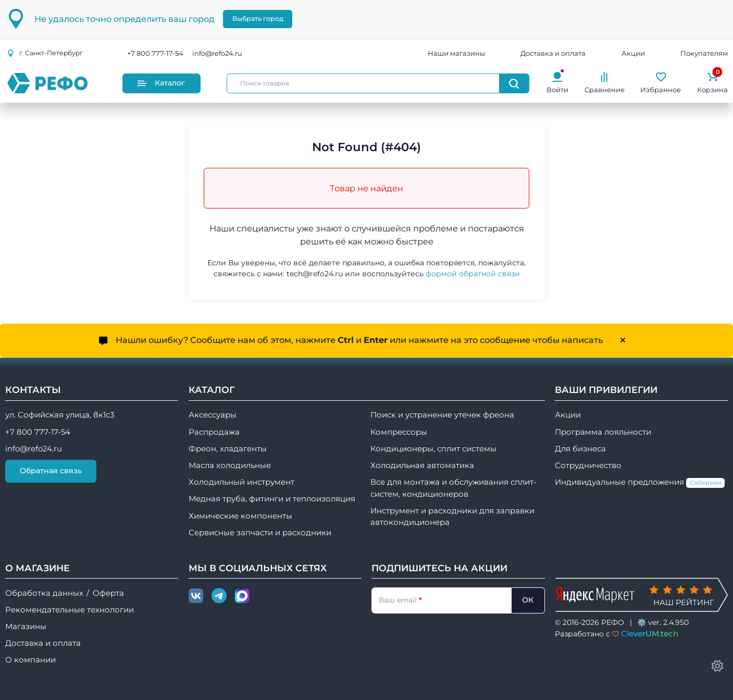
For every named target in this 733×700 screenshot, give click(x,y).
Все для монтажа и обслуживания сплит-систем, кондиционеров (454, 488)
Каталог (161, 83)
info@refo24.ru (217, 53)
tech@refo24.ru (315, 274)
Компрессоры (399, 432)
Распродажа (214, 432)
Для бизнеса (580, 449)
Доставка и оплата (553, 53)
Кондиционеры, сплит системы (433, 449)
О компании (30, 660)
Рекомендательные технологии (70, 610)
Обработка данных (44, 593)
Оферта (108, 593)
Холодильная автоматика (422, 465)
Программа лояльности (603, 432)
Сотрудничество (588, 465)
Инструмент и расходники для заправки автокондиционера (452, 517)
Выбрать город (258, 19)
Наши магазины (456, 53)
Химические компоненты (240, 516)
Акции (633, 53)
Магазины (26, 627)
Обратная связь (51, 471)
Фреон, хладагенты (228, 449)
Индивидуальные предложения (640, 483)
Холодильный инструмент (241, 482)
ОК (528, 600)
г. (45, 53)
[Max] (242, 596)
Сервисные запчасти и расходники (260, 533)
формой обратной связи (473, 274)
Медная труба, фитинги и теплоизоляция (272, 499)
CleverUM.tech (650, 634)
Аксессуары (213, 415)
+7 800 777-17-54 (155, 53)
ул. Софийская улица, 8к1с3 (60, 415)
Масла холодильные (230, 465)
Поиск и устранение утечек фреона (442, 415)
